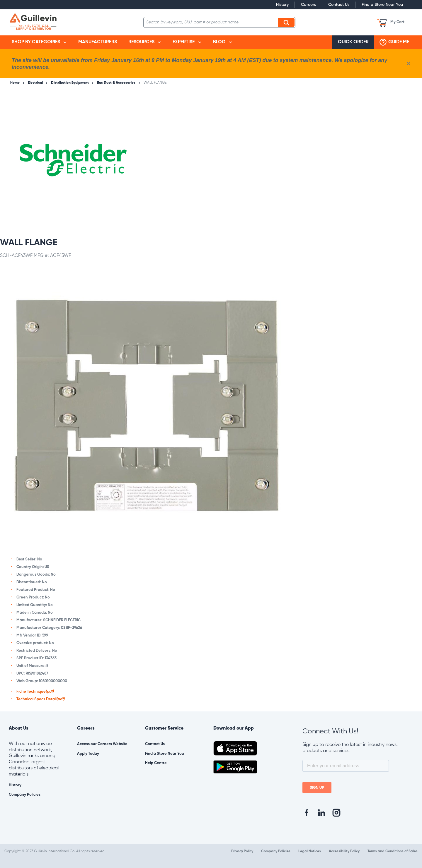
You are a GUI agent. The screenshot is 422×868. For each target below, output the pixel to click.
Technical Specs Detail (41, 699)
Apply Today (88, 754)
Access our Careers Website (102, 744)
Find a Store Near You (382, 5)
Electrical (35, 83)
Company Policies (25, 795)
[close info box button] (409, 64)
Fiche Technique (35, 692)
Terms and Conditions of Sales (393, 851)
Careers (308, 5)
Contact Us (339, 5)
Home (15, 83)
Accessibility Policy (344, 851)
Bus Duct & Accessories (116, 83)
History (282, 5)
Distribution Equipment (70, 83)
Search (287, 22)
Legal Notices (310, 851)
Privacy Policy (242, 851)
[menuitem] (39, 42)
